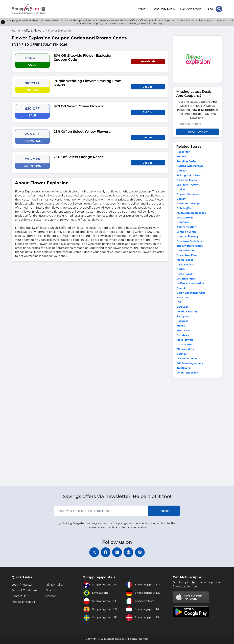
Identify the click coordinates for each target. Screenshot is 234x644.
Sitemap (51, 596)
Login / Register (22, 585)
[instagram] (141, 552)
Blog (210, 9)
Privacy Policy (54, 585)
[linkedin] (117, 552)
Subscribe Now (198, 131)
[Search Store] (219, 9)
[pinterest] (129, 552)
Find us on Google (24, 602)
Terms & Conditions (25, 590)
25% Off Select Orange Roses (78, 157)
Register (164, 511)
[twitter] (93, 552)
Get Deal (148, 86)
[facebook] (105, 552)
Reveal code (148, 61)
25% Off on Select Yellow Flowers (82, 131)
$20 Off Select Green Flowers (79, 106)
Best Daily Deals (164, 9)
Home (16, 30)
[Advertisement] (198, 432)
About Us (52, 590)
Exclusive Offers (191, 9)
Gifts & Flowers (34, 30)
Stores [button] (141, 9)
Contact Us (19, 596)
